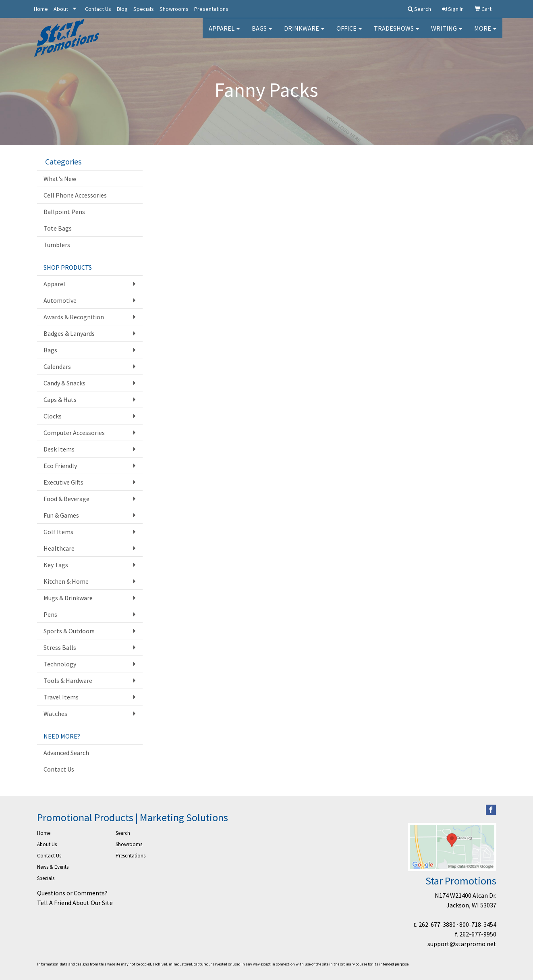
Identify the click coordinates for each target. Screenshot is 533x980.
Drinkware (304, 32)
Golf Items (58, 532)
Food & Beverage (66, 499)
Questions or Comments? (72, 893)
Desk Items (59, 449)
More (485, 32)
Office (349, 32)
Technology (60, 664)
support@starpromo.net (462, 944)
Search (123, 833)
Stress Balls (60, 647)
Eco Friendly (60, 466)
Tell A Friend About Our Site (75, 903)
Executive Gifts (63, 482)
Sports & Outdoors (69, 631)
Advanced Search (66, 753)
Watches (55, 714)
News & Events (53, 867)
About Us (47, 844)
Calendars (57, 366)
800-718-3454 (478, 924)
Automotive (60, 300)
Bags (262, 32)
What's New (60, 179)
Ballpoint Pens (64, 212)
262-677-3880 (437, 924)
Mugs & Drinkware (68, 598)
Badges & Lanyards (69, 333)
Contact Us (98, 9)
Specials (144, 9)
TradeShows (396, 32)
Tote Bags (58, 228)
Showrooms (174, 9)
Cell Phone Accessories (75, 195)
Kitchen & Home (66, 581)
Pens (50, 614)
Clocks (53, 416)
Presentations (211, 9)
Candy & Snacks (64, 383)
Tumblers (57, 245)
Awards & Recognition (74, 317)
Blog (122, 9)
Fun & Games (61, 515)
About (61, 9)
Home (41, 9)
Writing (447, 32)
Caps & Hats (60, 399)
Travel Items (61, 697)
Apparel (224, 32)
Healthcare (59, 548)
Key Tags (56, 565)
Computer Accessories (74, 433)
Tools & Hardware (68, 680)
